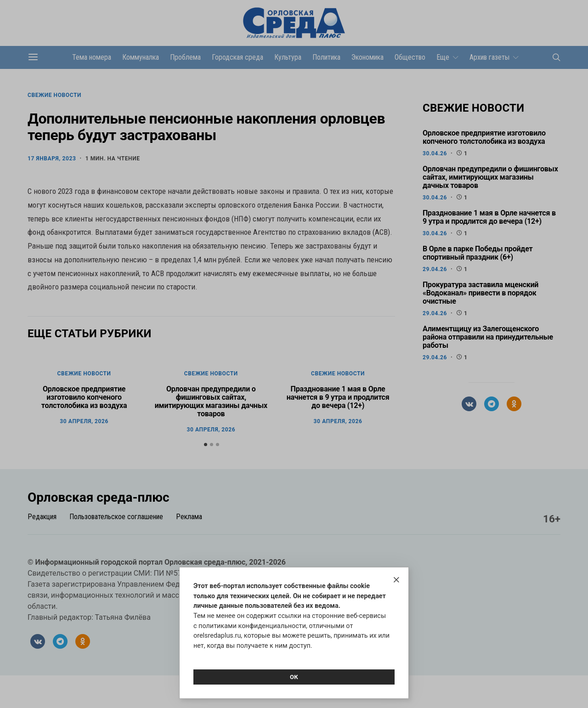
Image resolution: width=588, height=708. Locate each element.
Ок (294, 677)
